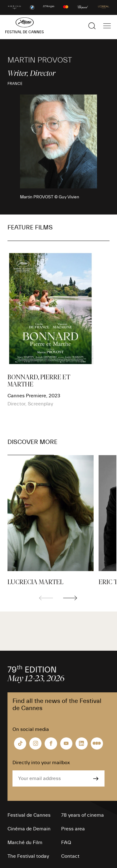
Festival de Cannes (29, 815)
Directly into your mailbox (41, 763)
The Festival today (28, 856)
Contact (70, 856)
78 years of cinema (83, 815)
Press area (73, 829)
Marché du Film (25, 843)
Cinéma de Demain (29, 829)
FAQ (66, 843)
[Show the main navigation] (107, 26)
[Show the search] (92, 26)
